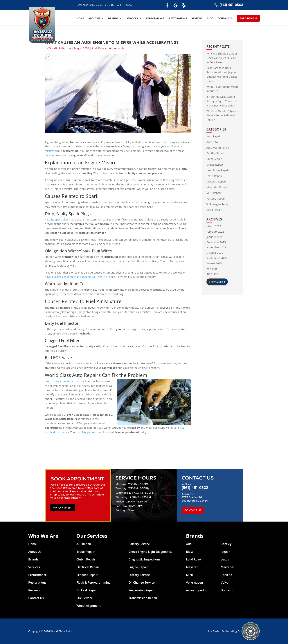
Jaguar (225, 552)
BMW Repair (214, 159)
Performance (155, 19)
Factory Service (139, 575)
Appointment (248, 18)
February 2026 (215, 232)
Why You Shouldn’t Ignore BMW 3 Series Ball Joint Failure (222, 116)
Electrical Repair (88, 567)
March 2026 (214, 226)
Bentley (226, 544)
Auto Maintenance (218, 148)
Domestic (227, 590)
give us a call (94, 432)
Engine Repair (138, 567)
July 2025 (212, 268)
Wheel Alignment (89, 606)
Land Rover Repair (218, 170)
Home (80, 19)
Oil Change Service (142, 583)
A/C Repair (84, 544)
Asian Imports (196, 590)
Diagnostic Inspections (144, 559)
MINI (189, 575)
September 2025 (217, 258)
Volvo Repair (214, 210)
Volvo (225, 583)
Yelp (184, 6)
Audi (189, 544)
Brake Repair (85, 552)
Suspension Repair (141, 590)
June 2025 (213, 274)
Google (175, 6)
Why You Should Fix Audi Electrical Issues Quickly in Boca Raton (222, 58)
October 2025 (215, 253)
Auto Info (212, 142)
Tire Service (85, 598)
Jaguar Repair (215, 165)
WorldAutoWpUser (60, 48)
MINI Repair (214, 193)
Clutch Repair (86, 559)
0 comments (117, 48)
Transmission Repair (143, 598)
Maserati (192, 567)
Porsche (226, 575)
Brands (113, 19)
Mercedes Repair (217, 187)
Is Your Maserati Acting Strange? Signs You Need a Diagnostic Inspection (222, 101)
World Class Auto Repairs (60, 381)
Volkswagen (195, 583)
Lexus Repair (214, 176)
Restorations (178, 19)
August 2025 (214, 263)
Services (132, 19)
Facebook (167, 6)
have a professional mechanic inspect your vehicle (76, 277)
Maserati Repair (216, 181)
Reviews (197, 19)
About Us (94, 19)
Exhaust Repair (87, 575)
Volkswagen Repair (218, 204)
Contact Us (225, 19)
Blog (210, 19)
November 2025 (216, 247)
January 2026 (214, 237)
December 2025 (216, 242)
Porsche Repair (216, 199)
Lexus (225, 559)
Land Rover (194, 559)
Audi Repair (99, 48)
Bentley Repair (215, 153)
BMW (190, 552)
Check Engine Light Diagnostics (150, 552)
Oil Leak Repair (87, 590)
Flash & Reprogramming (93, 583)
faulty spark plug (58, 219)
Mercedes (228, 567)
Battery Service (139, 544)
